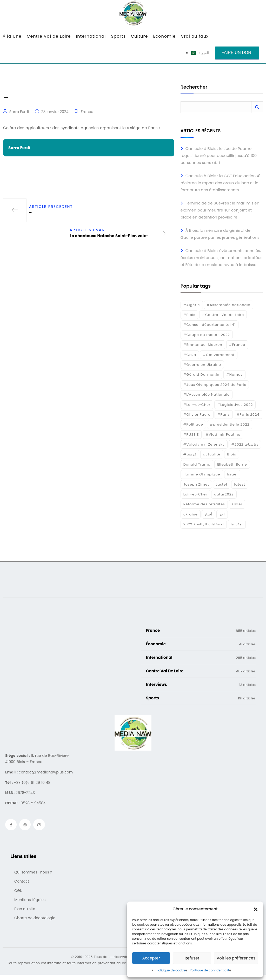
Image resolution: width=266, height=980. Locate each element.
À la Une (12, 36)
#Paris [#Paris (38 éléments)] (224, 415)
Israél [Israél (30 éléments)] (232, 474)
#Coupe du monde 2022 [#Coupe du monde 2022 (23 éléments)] (207, 335)
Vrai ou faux (195, 36)
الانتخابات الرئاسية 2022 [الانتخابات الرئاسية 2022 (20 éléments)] (204, 524)
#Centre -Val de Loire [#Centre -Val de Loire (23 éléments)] (223, 315)
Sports (118, 36)
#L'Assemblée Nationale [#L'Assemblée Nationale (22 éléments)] (207, 395)
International (91, 36)
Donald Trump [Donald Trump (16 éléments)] (197, 464)
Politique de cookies (172, 970)
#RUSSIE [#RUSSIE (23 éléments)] (191, 435)
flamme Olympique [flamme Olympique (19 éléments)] (202, 474)
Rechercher (194, 87)
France (87, 112)
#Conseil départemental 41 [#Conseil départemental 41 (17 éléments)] (210, 325)
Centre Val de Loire (49, 36)
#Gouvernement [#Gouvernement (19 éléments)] (219, 355)
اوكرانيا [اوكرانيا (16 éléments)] (237, 524)
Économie (164, 36)
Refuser (192, 958)
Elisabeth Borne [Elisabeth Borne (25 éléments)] (232, 464)
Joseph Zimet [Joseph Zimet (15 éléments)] (196, 484)
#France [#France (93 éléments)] (237, 345)
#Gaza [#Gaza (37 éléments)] (190, 355)
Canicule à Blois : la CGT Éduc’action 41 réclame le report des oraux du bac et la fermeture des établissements (221, 183)
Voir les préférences (236, 958)
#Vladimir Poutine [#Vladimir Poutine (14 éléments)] (223, 435)
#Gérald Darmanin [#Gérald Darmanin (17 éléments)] (201, 375)
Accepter (151, 958)
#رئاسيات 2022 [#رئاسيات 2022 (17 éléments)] (245, 444)
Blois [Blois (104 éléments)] (231, 454)
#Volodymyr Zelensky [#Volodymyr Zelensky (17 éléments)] (204, 444)
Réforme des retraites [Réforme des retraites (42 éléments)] (204, 504)
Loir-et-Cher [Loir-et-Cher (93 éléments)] (195, 494)
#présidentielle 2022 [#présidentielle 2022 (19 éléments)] (230, 424)
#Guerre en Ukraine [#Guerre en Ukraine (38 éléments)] (202, 365)
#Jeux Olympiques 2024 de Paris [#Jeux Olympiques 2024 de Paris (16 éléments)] (215, 385)
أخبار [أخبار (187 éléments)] (208, 514)
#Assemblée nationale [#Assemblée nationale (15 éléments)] (229, 305)
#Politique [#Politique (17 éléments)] (193, 424)
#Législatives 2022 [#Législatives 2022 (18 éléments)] (235, 405)
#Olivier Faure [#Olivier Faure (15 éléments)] (197, 415)
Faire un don (236, 53)
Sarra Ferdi (19, 112)
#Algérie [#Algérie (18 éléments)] (192, 305)
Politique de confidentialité (211, 970)
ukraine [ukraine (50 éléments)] (191, 514)
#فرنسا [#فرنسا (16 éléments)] (190, 454)
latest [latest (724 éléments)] (240, 484)
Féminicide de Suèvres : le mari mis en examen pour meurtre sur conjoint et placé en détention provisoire (220, 210)
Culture (139, 36)
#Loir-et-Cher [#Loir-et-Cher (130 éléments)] (197, 405)
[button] (256, 909)
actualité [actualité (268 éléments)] (212, 454)
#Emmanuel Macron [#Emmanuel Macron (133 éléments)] (203, 345)
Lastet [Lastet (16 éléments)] (222, 484)
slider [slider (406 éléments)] (237, 504)
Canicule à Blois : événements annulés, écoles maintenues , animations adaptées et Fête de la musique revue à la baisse (221, 258)
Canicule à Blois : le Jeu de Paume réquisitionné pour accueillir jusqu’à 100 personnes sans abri (219, 155)
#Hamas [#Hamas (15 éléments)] (235, 375)
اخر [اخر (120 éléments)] (222, 514)
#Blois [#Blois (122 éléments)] (189, 315)
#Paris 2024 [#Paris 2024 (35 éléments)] (248, 415)
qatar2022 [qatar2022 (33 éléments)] (224, 494)
